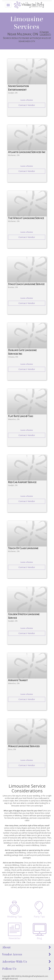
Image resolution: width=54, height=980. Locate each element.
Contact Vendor (27, 105)
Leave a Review (27, 100)
